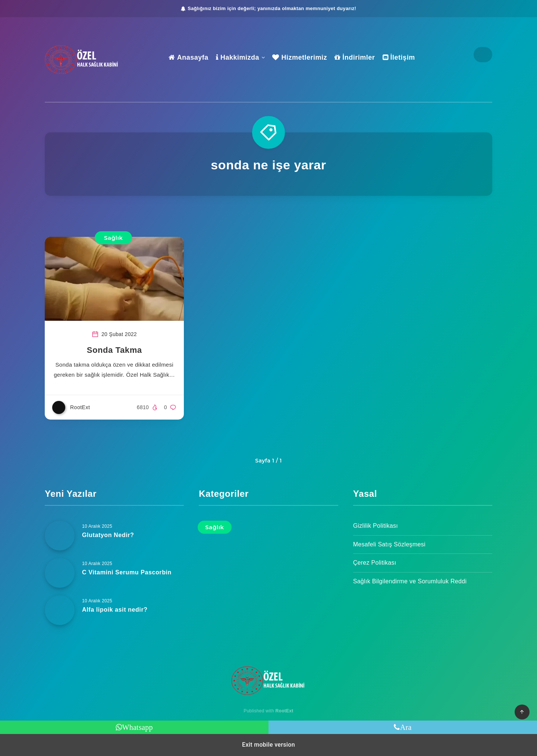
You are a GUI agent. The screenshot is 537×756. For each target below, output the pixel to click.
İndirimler (355, 57)
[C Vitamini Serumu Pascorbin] (60, 573)
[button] (522, 712)
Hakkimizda (238, 57)
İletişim (399, 57)
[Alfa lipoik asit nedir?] (60, 610)
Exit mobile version (268, 745)
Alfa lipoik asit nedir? (115, 610)
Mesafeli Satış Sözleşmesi (389, 544)
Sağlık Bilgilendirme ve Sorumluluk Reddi (410, 581)
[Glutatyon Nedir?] (60, 536)
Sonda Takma (114, 350)
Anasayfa (188, 57)
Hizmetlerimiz (300, 57)
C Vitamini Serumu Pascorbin (127, 572)
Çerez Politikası (375, 563)
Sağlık (113, 238)
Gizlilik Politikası (376, 526)
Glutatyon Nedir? (108, 535)
